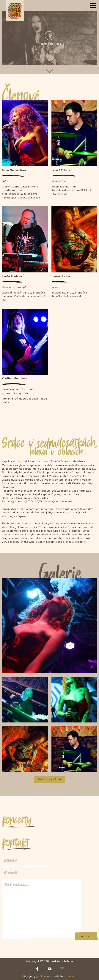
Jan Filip (42, 976)
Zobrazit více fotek (50, 779)
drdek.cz (70, 976)
